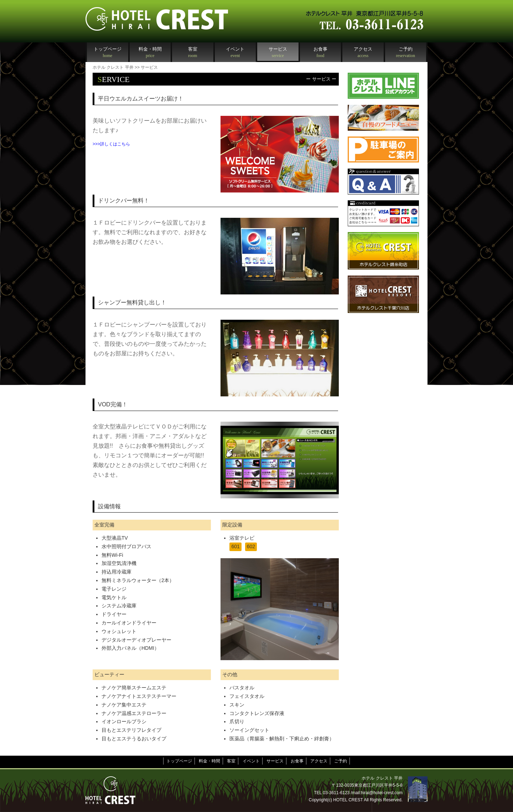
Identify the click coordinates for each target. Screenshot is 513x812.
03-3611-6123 (336, 793)
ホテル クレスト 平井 (113, 67)
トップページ (179, 761)
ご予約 (341, 761)
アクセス (319, 761)
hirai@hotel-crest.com (382, 793)
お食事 (297, 761)
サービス (275, 761)
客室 (231, 761)
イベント (251, 761)
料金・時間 (209, 761)
